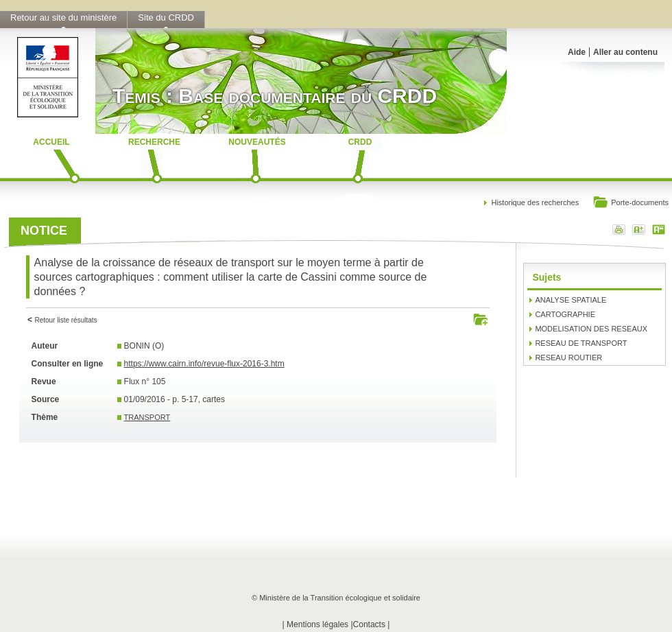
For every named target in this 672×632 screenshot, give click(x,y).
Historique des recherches (535, 202)
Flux (132, 382)
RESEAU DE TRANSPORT (581, 343)
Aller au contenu (625, 52)
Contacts (369, 624)
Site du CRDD (166, 17)
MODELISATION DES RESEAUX (591, 329)
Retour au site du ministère (63, 17)
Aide (577, 52)
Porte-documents (631, 203)
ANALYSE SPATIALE (571, 300)
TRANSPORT (147, 417)
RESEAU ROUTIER (568, 358)
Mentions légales (317, 624)
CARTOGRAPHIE (565, 314)
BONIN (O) (144, 346)
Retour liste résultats (65, 320)
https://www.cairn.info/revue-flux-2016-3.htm (204, 364)
